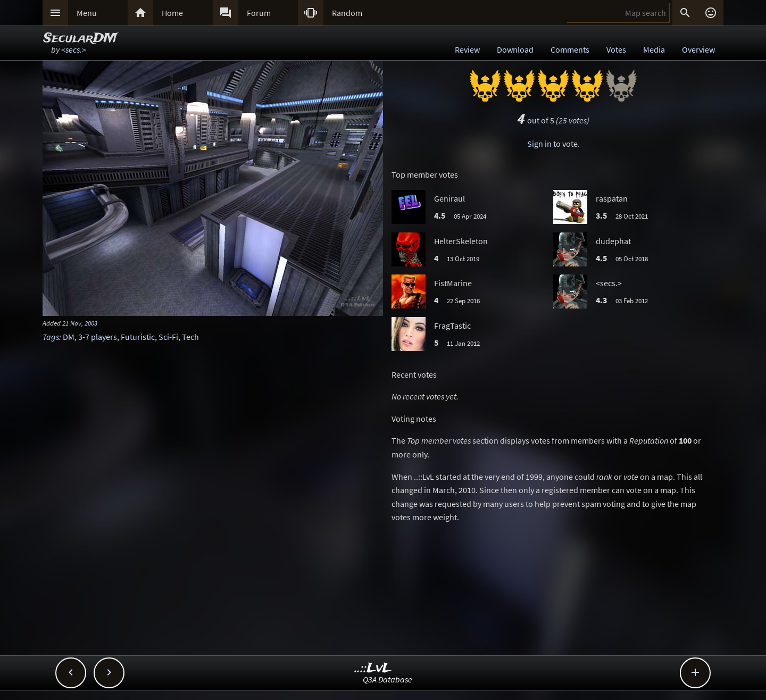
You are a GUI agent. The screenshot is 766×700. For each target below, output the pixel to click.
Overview (698, 49)
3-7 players (98, 337)
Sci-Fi (168, 337)
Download (515, 49)
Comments (570, 49)
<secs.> (74, 49)
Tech (190, 337)
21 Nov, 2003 (80, 323)
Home (172, 13)
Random (347, 13)
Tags (51, 337)
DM (69, 337)
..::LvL (373, 668)
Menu (87, 13)
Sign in (539, 144)
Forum (259, 13)
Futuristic (138, 337)
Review (467, 49)
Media (654, 49)
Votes (616, 49)
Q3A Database (388, 679)
